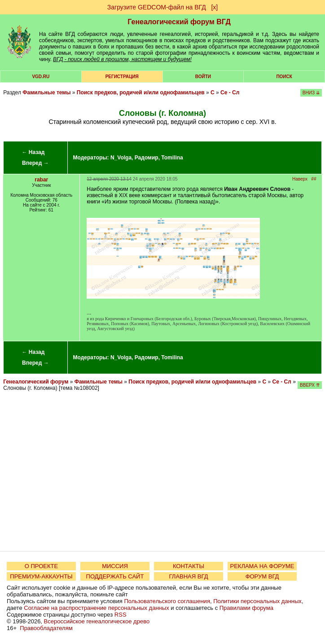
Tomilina (172, 158)
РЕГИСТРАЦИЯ (122, 77)
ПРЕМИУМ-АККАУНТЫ (41, 576)
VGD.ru (41, 77)
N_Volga (121, 158)
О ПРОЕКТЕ (41, 566)
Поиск (284, 77)
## (314, 179)
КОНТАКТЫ (189, 566)
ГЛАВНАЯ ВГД (189, 576)
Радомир (147, 158)
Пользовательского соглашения (167, 601)
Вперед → (35, 163)
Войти (203, 77)
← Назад (33, 152)
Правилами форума (246, 608)
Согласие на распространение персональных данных (96, 608)
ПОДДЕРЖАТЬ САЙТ (115, 576)
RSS (121, 615)
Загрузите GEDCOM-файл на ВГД (157, 7)
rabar (41, 180)
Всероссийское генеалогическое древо (97, 621)
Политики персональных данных (257, 601)
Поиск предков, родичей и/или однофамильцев (141, 93)
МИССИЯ (115, 566)
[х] (214, 7)
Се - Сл (230, 93)
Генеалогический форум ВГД (179, 22)
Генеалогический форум (36, 382)
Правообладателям (46, 628)
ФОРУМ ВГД (262, 576)
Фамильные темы (46, 93)
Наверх (300, 179)
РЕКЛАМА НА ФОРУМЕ (262, 566)
